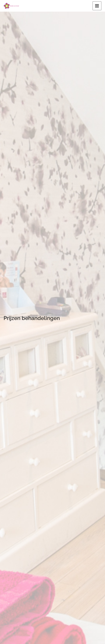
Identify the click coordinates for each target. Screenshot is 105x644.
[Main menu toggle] (97, 6)
